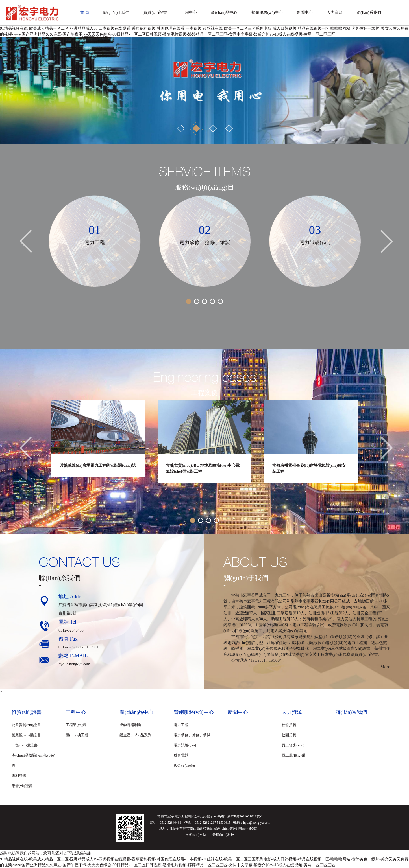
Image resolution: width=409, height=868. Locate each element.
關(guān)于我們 (117, 13)
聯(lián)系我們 (369, 13)
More (385, 667)
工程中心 (189, 13)
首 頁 (85, 13)
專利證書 (19, 776)
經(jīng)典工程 (77, 735)
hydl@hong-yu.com (74, 664)
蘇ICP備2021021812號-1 (245, 816)
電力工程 (181, 725)
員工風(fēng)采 (293, 755)
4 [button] (229, 129)
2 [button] (196, 129)
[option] (204, 90)
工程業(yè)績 (76, 725)
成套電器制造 (130, 725)
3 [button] (213, 129)
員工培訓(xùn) (293, 745)
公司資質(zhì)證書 (26, 725)
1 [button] (180, 129)
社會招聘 (289, 725)
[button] (10, 90)
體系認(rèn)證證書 (26, 735)
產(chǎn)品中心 (224, 13)
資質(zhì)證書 (155, 13)
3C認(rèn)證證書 (25, 745)
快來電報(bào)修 (94, 38)
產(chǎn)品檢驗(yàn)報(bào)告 (33, 760)
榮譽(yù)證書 (22, 786)
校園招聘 (289, 735)
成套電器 (181, 755)
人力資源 (335, 13)
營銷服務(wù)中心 (267, 13)
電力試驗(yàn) (185, 745)
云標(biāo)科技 (223, 835)
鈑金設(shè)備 (185, 765)
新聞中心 (305, 13)
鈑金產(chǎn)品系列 (135, 735)
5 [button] (220, 301)
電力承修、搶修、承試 (192, 735)
